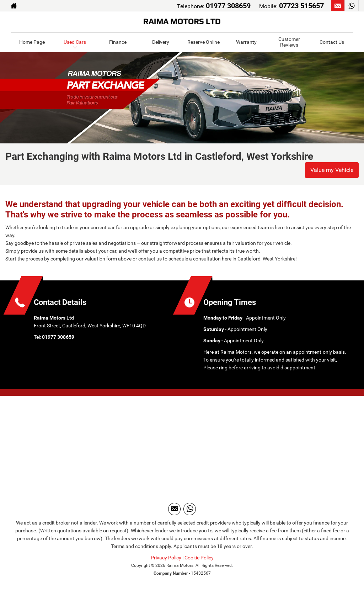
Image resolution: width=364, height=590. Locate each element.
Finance (118, 42)
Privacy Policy (166, 558)
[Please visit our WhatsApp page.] (351, 6)
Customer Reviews (289, 42)
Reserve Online (204, 42)
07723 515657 (301, 6)
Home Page (32, 42)
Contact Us (332, 42)
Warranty (246, 42)
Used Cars (75, 42)
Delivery (161, 42)
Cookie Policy (199, 558)
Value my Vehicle (332, 170)
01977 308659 (228, 6)
